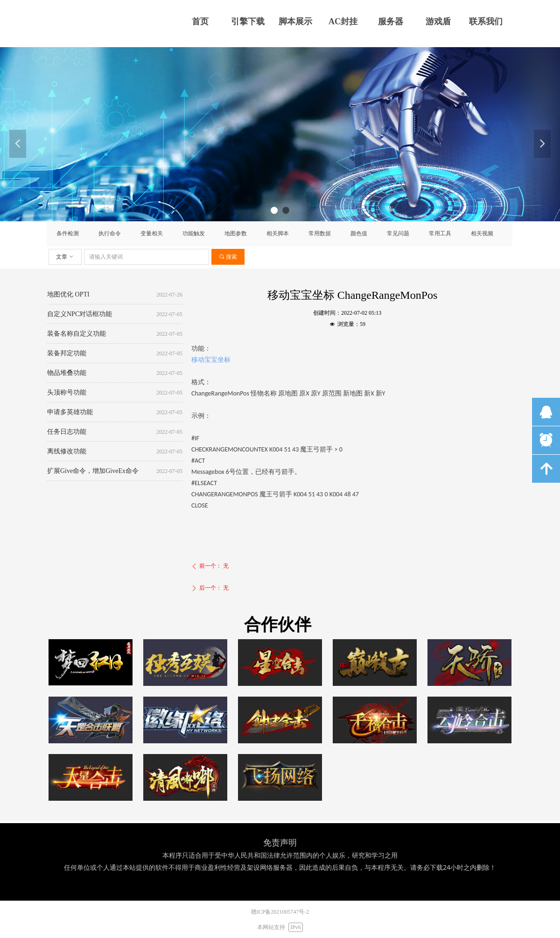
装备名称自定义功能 (77, 335)
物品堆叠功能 (67, 374)
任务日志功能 (67, 433)
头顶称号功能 (67, 393)
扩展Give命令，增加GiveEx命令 (93, 472)
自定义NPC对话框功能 (80, 315)
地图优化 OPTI (68, 295)
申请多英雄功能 (70, 413)
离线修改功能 (67, 452)
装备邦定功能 (67, 354)
